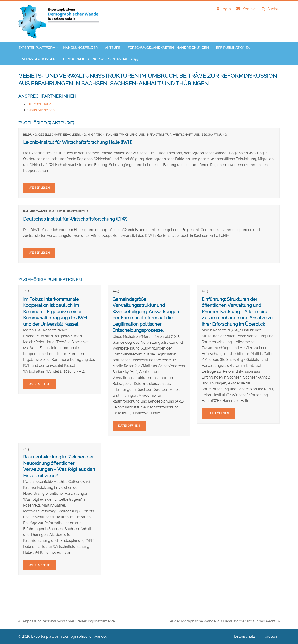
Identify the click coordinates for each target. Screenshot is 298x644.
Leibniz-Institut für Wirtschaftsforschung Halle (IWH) (78, 142)
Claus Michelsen (41, 110)
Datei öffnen (40, 384)
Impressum (270, 636)
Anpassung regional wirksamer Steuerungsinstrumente (67, 622)
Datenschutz (245, 636)
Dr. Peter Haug (40, 104)
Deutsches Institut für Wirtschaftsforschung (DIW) (75, 219)
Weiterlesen (39, 188)
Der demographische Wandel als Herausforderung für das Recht (224, 622)
